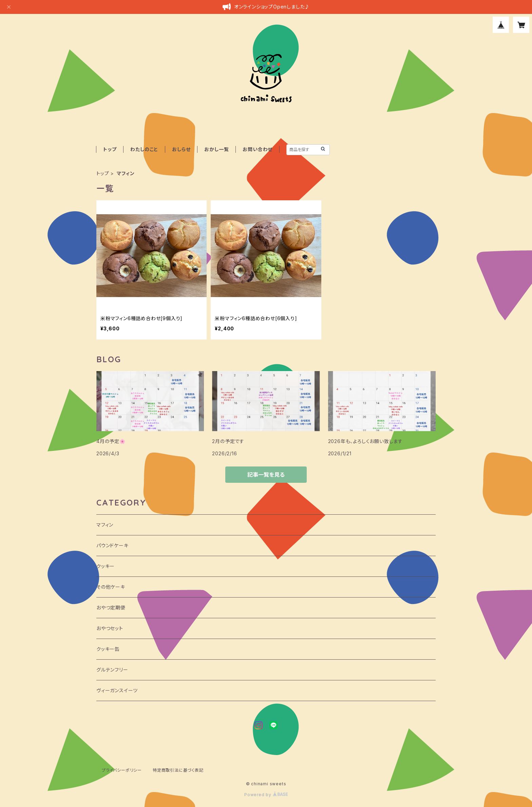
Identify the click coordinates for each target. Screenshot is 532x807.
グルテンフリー (112, 670)
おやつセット (110, 628)
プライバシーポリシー (122, 770)
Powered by (266, 795)
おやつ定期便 (111, 608)
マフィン (105, 525)
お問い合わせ (258, 149)
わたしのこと (144, 149)
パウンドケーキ (112, 545)
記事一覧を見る (266, 475)
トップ (110, 149)
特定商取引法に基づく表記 (178, 770)
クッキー (106, 566)
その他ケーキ (111, 587)
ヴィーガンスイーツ (117, 690)
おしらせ (181, 149)
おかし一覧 (216, 149)
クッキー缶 (108, 649)
